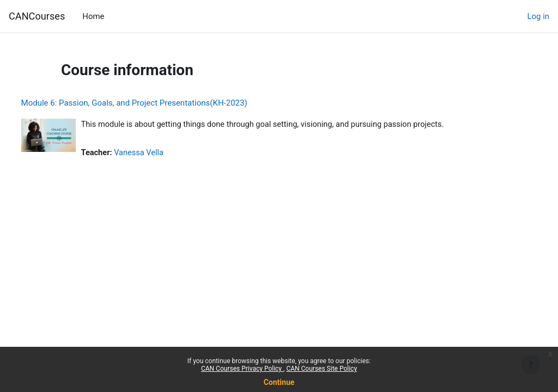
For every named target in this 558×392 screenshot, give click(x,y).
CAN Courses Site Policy (322, 369)
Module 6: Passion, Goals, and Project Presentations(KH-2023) (154, 103)
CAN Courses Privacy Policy (242, 369)
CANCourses (37, 16)
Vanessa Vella (160, 154)
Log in (538, 16)
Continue (279, 382)
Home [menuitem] (93, 16)
